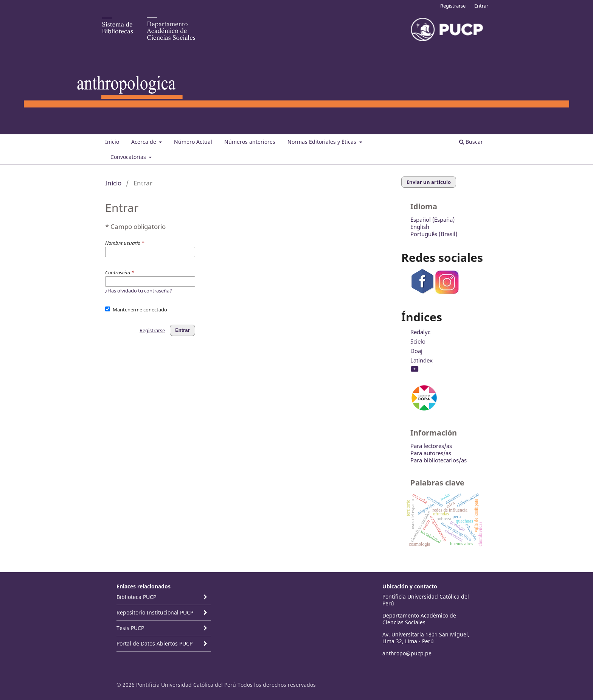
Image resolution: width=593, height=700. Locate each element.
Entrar (481, 6)
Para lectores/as (431, 446)
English (420, 227)
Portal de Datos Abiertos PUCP (154, 643)
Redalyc (420, 332)
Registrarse (453, 6)
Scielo (418, 341)
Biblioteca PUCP (136, 597)
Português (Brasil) (434, 234)
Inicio (112, 142)
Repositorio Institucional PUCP (155, 612)
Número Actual (193, 142)
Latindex (421, 360)
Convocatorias (129, 157)
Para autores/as (431, 453)
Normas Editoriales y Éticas (323, 142)
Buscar (471, 142)
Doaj (416, 351)
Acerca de (144, 142)
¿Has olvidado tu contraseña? (139, 291)
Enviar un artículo (429, 182)
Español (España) (432, 219)
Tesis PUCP (130, 628)
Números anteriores (250, 142)
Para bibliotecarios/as (439, 460)
